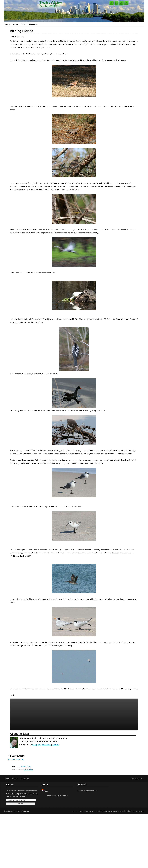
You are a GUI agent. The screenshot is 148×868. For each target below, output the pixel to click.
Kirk (46, 791)
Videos (15, 779)
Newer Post (25, 766)
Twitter (56, 745)
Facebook (33, 24)
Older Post (28, 769)
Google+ (37, 745)
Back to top (137, 779)
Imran (26, 811)
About (16, 24)
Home (8, 24)
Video (24, 24)
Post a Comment (16, 759)
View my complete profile (57, 796)
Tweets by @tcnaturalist (87, 791)
